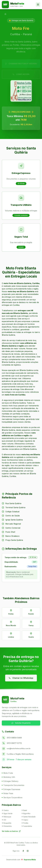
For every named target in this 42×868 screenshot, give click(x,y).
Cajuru (25, 820)
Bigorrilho (26, 813)
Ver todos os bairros (11, 831)
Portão (25, 823)
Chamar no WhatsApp (21, 678)
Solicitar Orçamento (21, 723)
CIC (4, 820)
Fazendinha (27, 826)
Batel (24, 810)
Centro (5, 810)
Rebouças (6, 817)
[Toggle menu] (38, 5)
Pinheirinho (7, 826)
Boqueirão (7, 823)
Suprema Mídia (30, 860)
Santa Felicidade (29, 817)
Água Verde (7, 813)
